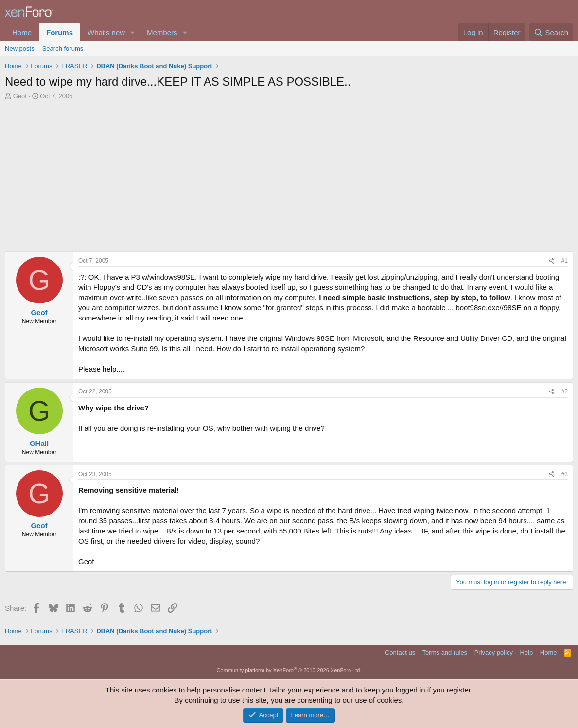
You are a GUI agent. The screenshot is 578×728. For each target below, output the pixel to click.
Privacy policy (494, 652)
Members (162, 32)
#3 (565, 474)
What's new (106, 32)
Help (527, 652)
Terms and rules (445, 652)
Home (22, 32)
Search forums (63, 48)
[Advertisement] (289, 178)
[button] (133, 32)
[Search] (551, 32)
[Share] (552, 261)
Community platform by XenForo (289, 670)
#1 (565, 261)
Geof (20, 96)
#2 (565, 391)
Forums (60, 32)
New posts (20, 48)
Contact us (400, 652)
